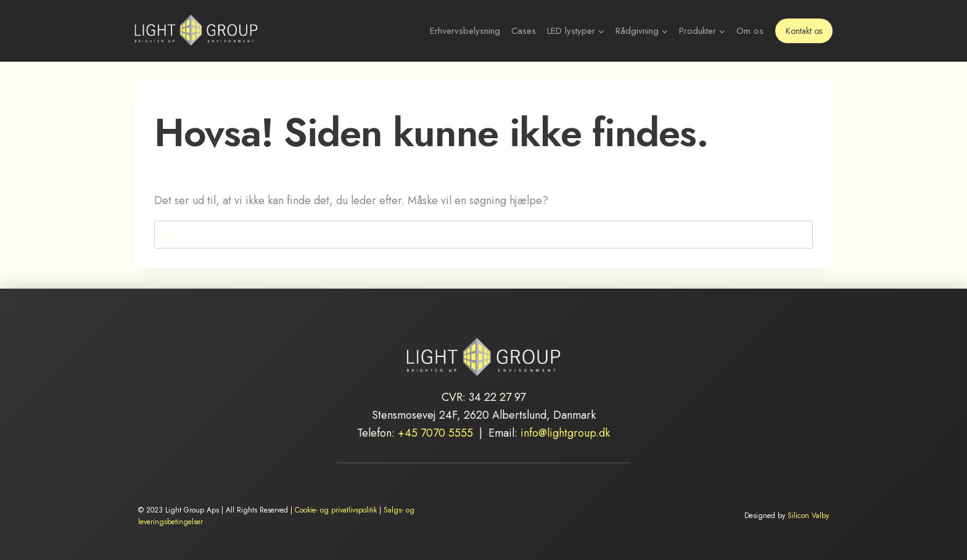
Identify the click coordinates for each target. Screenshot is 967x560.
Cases (524, 31)
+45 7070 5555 (435, 433)
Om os (750, 31)
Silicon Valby (808, 516)
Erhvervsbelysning (465, 31)
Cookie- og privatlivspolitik (336, 510)
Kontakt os (804, 31)
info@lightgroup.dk (565, 433)
